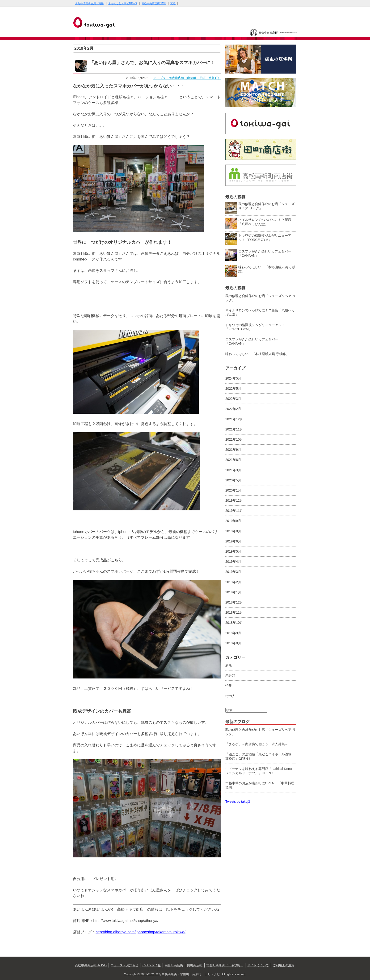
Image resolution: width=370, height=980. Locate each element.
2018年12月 (234, 602)
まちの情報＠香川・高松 (89, 3)
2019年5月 (233, 551)
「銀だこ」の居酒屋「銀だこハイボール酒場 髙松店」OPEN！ (260, 756)
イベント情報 (151, 965)
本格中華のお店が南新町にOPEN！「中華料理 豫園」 (260, 785)
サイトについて (258, 965)
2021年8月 (233, 460)
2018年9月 (233, 633)
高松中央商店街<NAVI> (91, 965)
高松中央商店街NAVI (154, 3)
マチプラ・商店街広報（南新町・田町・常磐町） (187, 78)
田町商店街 (195, 965)
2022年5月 (233, 389)
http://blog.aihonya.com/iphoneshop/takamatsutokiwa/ (141, 932)
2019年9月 (233, 521)
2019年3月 (233, 572)
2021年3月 (233, 470)
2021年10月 (234, 439)
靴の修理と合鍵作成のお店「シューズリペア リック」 (260, 207)
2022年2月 (233, 409)
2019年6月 (233, 541)
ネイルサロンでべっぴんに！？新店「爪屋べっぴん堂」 (258, 223)
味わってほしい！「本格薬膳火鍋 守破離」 (260, 270)
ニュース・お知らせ (124, 965)
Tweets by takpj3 (238, 802)
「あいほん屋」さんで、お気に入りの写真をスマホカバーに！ (152, 63)
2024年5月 (233, 378)
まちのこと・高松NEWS (123, 3)
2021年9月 (233, 450)
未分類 (230, 675)
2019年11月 (234, 511)
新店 (229, 665)
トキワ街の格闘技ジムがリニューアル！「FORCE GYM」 (258, 239)
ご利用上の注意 (284, 965)
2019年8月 (233, 531)
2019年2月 (233, 582)
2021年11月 (234, 429)
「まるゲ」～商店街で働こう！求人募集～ (257, 744)
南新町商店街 (174, 965)
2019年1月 (233, 592)
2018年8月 (233, 643)
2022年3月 (233, 399)
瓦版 (173, 3)
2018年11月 (234, 612)
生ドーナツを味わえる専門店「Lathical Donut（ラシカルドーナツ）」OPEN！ (259, 771)
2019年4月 (233, 562)
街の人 (230, 696)
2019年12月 (234, 500)
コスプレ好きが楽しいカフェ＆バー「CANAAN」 (258, 254)
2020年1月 (233, 490)
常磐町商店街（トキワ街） (225, 965)
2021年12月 (234, 419)
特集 (229, 686)
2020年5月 (233, 480)
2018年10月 (234, 623)
